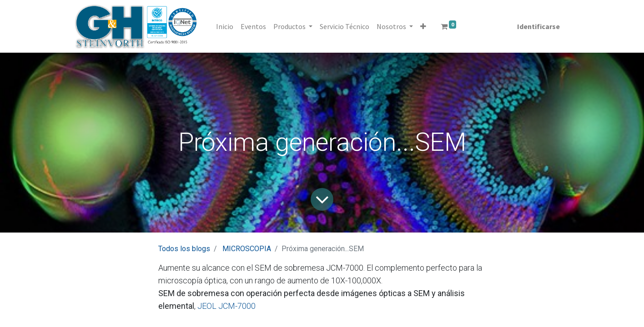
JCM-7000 (236, 306)
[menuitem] (225, 26)
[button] (423, 26)
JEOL (206, 306)
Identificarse (538, 26)
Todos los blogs (184, 249)
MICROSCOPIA (247, 249)
